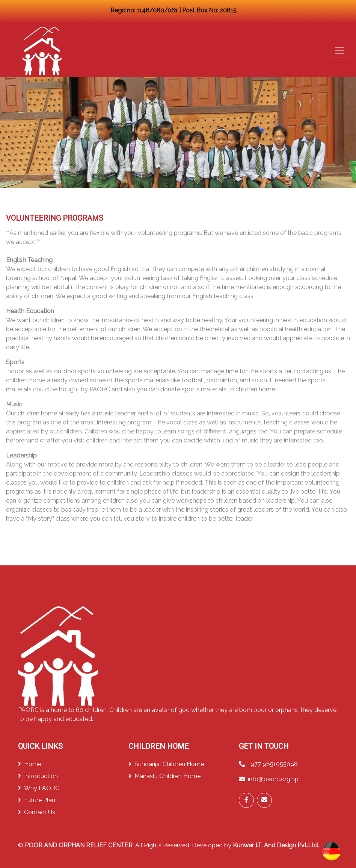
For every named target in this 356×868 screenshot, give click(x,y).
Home (30, 764)
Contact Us (37, 812)
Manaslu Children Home (164, 776)
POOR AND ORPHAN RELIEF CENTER (79, 845)
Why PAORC (39, 788)
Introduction (38, 776)
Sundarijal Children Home (166, 764)
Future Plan (37, 800)
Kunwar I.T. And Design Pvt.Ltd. (276, 845)
